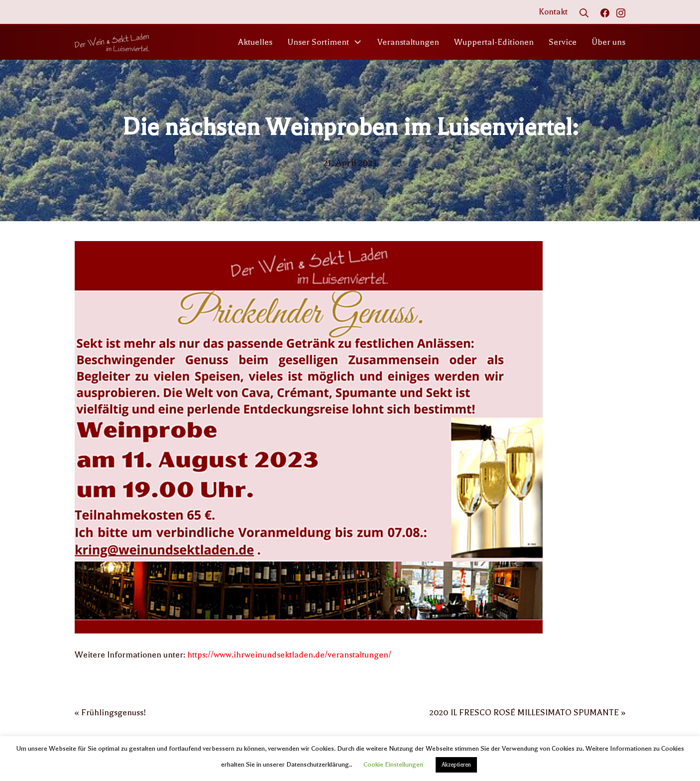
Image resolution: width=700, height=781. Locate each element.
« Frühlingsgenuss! (110, 713)
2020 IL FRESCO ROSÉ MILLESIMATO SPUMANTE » (527, 713)
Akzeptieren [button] (456, 765)
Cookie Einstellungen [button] (393, 764)
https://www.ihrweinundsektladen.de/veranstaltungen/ (289, 655)
